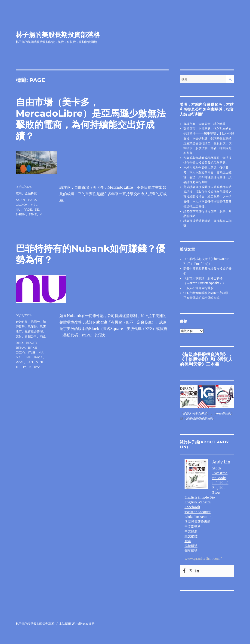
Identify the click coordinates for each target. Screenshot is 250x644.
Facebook (192, 507)
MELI (35, 205)
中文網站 (191, 536)
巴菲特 (32, 327)
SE (37, 209)
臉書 (188, 541)
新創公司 (31, 336)
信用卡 (35, 322)
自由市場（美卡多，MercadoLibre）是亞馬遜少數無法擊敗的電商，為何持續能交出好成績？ (91, 119)
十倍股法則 (195, 359)
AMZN (20, 200)
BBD (19, 343)
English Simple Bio (200, 497)
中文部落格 (193, 526)
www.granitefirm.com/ (203, 559)
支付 (19, 336)
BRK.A (20, 348)
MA (41, 352)
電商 (19, 193)
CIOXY (20, 352)
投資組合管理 (34, 331)
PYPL (20, 362)
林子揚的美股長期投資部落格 (58, 35)
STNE (33, 214)
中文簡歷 (191, 531)
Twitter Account (198, 512)
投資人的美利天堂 (195, 414)
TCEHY (21, 367)
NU (18, 209)
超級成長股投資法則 (204, 354)
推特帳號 (191, 546)
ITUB (32, 352)
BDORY (32, 343)
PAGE (28, 209)
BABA (32, 200)
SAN (30, 362)
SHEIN (21, 214)
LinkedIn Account (199, 517)
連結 (207, 221)
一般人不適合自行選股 (198, 288)
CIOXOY (22, 205)
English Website (198, 502)
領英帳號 (191, 551)
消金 (43, 336)
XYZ (37, 367)
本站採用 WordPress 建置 (77, 624)
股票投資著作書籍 (198, 522)
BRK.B (33, 348)
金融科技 (31, 193)
